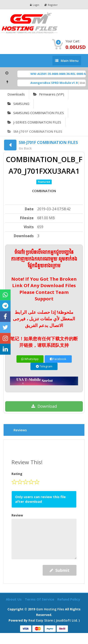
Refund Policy (69, 599)
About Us (14, 599)
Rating (17, 474)
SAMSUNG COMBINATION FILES (36, 113)
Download (44, 406)
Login (35, 5)
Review (17, 515)
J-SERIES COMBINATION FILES (34, 122)
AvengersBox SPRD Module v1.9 (56, 83)
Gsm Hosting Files (50, 609)
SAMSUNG (18, 104)
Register (51, 5)
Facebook (58, 359)
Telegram (44, 366)
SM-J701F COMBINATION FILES (35, 131)
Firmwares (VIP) (49, 94)
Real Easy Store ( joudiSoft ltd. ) (54, 620)
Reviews (20, 430)
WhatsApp (30, 359)
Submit (60, 570)
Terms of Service (40, 599)
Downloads (16, 94)
